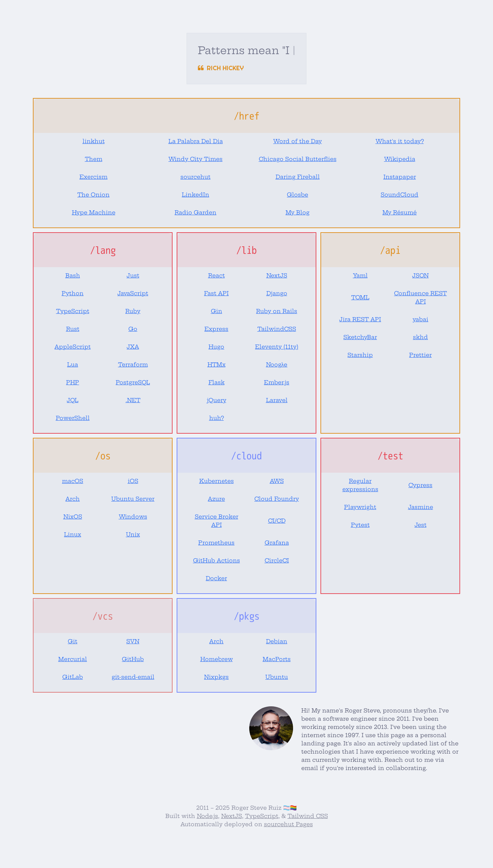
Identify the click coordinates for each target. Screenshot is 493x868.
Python (73, 293)
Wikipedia (400, 159)
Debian (277, 641)
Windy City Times (195, 159)
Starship (360, 355)
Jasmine (421, 507)
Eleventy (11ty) (277, 347)
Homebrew (217, 659)
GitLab (73, 677)
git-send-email (133, 677)
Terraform (133, 364)
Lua (73, 364)
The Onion (93, 195)
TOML (360, 297)
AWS (277, 481)
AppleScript (73, 347)
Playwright (360, 507)
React (217, 275)
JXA (133, 347)
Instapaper (400, 177)
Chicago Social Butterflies (298, 159)
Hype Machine (94, 212)
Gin (217, 311)
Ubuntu (277, 677)
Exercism (93, 177)
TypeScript (73, 311)
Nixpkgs (216, 677)
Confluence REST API (420, 297)
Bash (73, 275)
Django (277, 293)
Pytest (360, 525)
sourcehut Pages (288, 824)
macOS (73, 481)
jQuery (217, 400)
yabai (420, 319)
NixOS (73, 517)
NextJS (277, 275)
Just (133, 275)
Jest (421, 525)
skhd (420, 337)
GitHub (133, 659)
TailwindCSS (277, 329)
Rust (73, 329)
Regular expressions (360, 485)
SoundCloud (400, 195)
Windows (133, 517)
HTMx (217, 364)
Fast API (216, 293)
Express (216, 329)
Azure (216, 499)
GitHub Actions (217, 560)
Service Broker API (217, 521)
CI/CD (277, 521)
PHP (73, 382)
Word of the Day (298, 141)
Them (94, 159)
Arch (73, 499)
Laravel (277, 400)
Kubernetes (217, 481)
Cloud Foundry (277, 499)
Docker (216, 578)
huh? (217, 418)
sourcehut (195, 177)
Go (133, 329)
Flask (217, 382)
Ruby (133, 311)
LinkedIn (195, 195)
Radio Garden (195, 212)
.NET (133, 400)
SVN (133, 641)
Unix (133, 534)
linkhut (94, 141)
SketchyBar (360, 337)
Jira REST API (360, 319)
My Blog (298, 212)
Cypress (420, 485)
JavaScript (133, 293)
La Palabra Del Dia (196, 141)
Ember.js (277, 382)
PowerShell (73, 418)
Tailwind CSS (308, 816)
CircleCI (277, 560)
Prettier (420, 355)
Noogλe (277, 364)
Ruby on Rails (277, 311)
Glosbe (298, 195)
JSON (420, 275)
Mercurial (73, 659)
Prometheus (216, 543)
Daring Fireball (298, 177)
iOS (133, 481)
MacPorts (277, 659)
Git (73, 641)
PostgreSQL (133, 382)
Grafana (277, 543)
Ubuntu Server (133, 499)
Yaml (360, 275)
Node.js (207, 816)
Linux (73, 534)
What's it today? (400, 141)
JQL (73, 400)
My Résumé (400, 212)
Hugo (216, 347)
